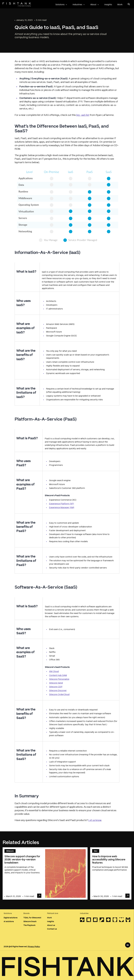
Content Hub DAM (58, 675)
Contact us (52, 929)
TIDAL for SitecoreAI (32, 918)
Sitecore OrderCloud (59, 694)
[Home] (17, 4)
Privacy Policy (34, 946)
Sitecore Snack (30, 921)
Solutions (61, 5)
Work (120, 5)
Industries (79, 5)
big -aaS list (83, 115)
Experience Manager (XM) (62, 508)
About (95, 5)
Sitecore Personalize (59, 679)
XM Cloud (54, 671)
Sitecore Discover (58, 691)
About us (51, 925)
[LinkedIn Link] (128, 945)
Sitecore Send (56, 683)
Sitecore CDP (56, 687)
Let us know (95, 820)
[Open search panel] (129, 4)
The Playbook (29, 925)
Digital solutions (11, 918)
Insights (108, 5)
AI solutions (9, 921)
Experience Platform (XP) (62, 504)
